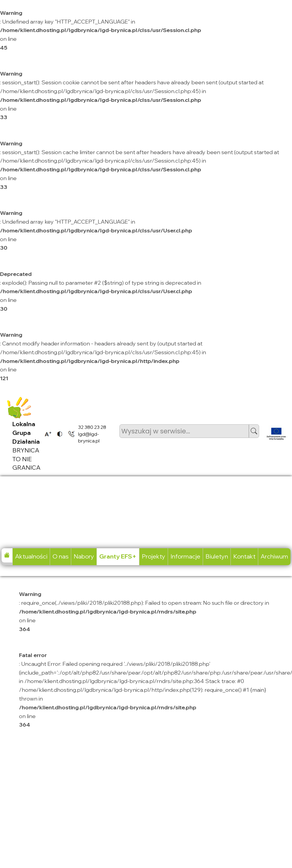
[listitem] (46, 434)
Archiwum (274, 556)
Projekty (154, 556)
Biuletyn (217, 556)
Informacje (185, 556)
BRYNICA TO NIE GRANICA (26, 446)
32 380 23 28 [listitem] (92, 427)
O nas (60, 556)
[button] (254, 431)
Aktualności (31, 556)
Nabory (84, 556)
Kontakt (244, 556)
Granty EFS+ (118, 556)
